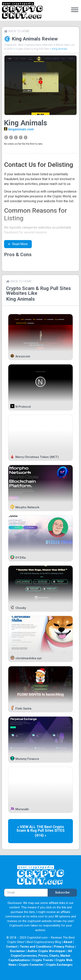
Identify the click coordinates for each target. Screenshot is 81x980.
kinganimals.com (21, 129)
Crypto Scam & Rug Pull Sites (33, 49)
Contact (12, 947)
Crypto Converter (31, 965)
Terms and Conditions (36, 947)
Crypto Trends (43, 960)
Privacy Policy (64, 947)
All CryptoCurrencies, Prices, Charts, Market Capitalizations (40, 956)
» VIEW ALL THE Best (35, 827)
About (68, 942)
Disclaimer (18, 951)
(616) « (41, 835)
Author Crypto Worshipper (47, 951)
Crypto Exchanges (59, 965)
